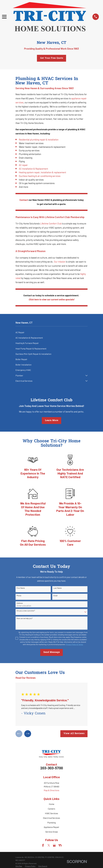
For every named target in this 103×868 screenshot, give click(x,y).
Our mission (60, 262)
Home (52, 805)
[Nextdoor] (60, 846)
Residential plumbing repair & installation (39, 140)
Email (55, 596)
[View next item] (29, 734)
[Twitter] (49, 846)
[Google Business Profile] (54, 846)
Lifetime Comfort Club (51, 223)
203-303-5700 (52, 769)
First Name (21, 588)
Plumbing (51, 823)
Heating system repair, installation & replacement (42, 172)
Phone (19, 596)
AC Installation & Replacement (33, 169)
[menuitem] (52, 332)
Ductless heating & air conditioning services (40, 176)
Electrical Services (51, 819)
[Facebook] (43, 846)
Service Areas (52, 832)
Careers (51, 809)
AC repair (23, 165)
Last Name (57, 588)
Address (20, 603)
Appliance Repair (51, 828)
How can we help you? (25, 618)
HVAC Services (51, 814)
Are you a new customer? (26, 611)
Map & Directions (51, 791)
